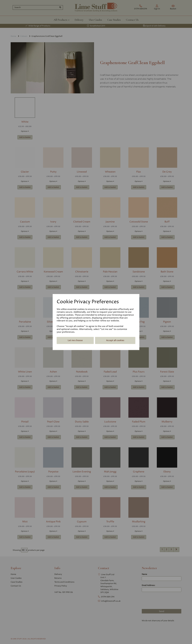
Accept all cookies (115, 340)
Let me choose (75, 340)
